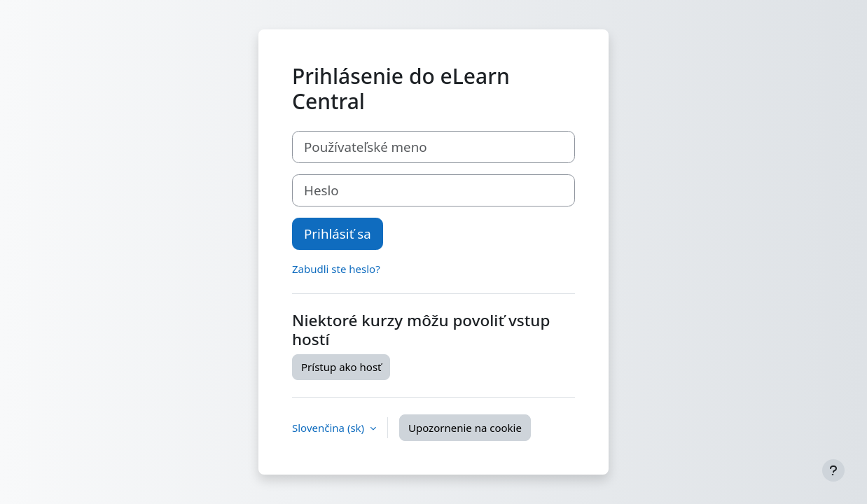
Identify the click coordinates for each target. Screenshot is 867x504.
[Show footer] (833, 470)
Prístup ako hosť (341, 367)
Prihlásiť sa (338, 233)
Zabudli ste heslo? (336, 269)
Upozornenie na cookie (465, 428)
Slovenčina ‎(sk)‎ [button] (330, 428)
